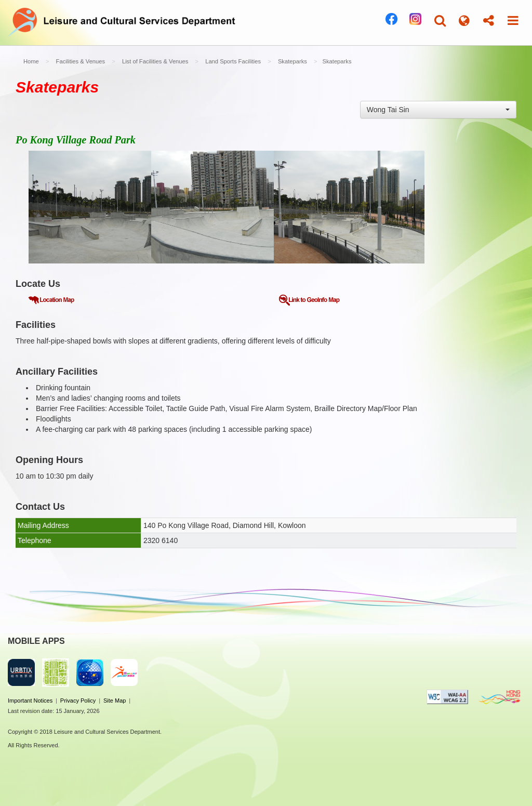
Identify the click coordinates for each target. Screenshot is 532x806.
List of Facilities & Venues (155, 61)
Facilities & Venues (81, 61)
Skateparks (292, 61)
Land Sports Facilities (233, 61)
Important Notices (30, 701)
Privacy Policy (78, 701)
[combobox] (438, 110)
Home (31, 61)
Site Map (115, 701)
